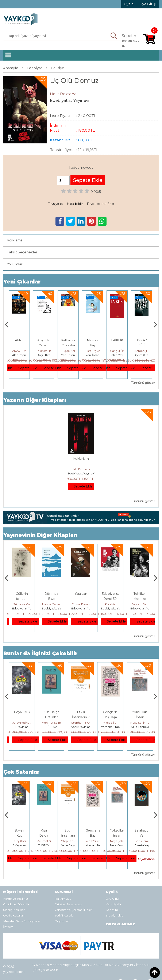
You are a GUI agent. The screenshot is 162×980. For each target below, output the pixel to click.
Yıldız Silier (140, 723)
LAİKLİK (142, 340)
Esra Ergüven (119, 351)
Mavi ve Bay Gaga (117, 345)
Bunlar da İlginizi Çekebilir (40, 654)
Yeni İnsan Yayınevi (98, 355)
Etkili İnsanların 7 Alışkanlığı (110, 717)
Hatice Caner (81, 604)
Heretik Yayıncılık (24, 727)
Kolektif (140, 604)
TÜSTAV (81, 727)
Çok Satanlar (21, 772)
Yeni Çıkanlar (22, 282)
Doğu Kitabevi (71, 355)
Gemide (19, 340)
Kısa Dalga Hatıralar (68, 836)
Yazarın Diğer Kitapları (35, 400)
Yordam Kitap (140, 727)
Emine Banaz (110, 604)
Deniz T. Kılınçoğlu (25, 723)
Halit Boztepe (81, 469)
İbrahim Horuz (71, 351)
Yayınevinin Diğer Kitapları (40, 535)
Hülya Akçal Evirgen (26, 604)
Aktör (44, 340)
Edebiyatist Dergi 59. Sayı (140, 599)
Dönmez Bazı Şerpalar (81, 599)
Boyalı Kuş (51, 712)
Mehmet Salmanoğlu (86, 723)
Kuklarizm (81, 459)
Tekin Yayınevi (144, 355)
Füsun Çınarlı (21, 351)
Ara (114, 36)
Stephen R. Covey (113, 723)
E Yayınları (51, 727)
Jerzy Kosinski (51, 723)
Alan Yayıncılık (22, 355)
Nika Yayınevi (144, 845)
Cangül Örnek (144, 351)
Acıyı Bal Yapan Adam (68, 345)
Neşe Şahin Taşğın (147, 841)
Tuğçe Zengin (95, 351)
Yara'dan (110, 594)
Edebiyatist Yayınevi (81, 473)
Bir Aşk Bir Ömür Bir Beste (22, 599)
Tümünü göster (143, 383)
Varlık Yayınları (110, 727)
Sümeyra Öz (51, 604)
